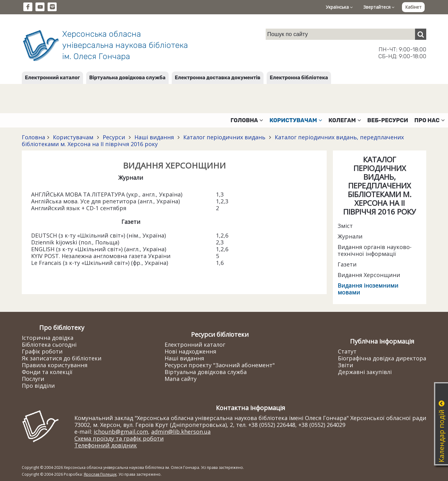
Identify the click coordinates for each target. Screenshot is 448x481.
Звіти (345, 365)
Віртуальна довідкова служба (127, 78)
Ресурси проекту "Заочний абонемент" (220, 365)
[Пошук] (421, 34)
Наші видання (154, 137)
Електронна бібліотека (299, 78)
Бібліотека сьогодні (49, 345)
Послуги (33, 379)
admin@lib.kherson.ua (181, 432)
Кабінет (413, 7)
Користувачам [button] (296, 120)
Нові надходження (190, 351)
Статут (347, 351)
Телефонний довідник (106, 445)
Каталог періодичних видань (224, 137)
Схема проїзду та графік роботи (119, 438)
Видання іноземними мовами (368, 289)
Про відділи (38, 386)
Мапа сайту (181, 379)
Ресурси (114, 137)
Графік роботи (42, 351)
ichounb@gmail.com (121, 432)
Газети (347, 264)
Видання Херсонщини (369, 275)
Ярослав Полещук (100, 474)
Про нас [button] (430, 120)
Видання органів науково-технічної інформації (375, 250)
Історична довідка (48, 338)
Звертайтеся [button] (379, 7)
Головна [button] (247, 120)
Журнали (350, 236)
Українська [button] (339, 7)
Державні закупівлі (365, 372)
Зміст (345, 226)
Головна (33, 137)
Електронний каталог (52, 78)
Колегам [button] (345, 120)
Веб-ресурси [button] (388, 120)
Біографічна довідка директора (382, 358)
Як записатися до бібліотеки (62, 358)
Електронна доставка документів (218, 78)
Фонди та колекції (47, 372)
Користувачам (73, 137)
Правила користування (55, 365)
